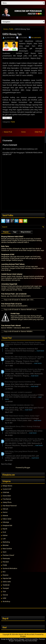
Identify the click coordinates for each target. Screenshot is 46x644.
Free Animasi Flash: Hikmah (11, 326)
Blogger (27, 468)
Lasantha (35, 639)
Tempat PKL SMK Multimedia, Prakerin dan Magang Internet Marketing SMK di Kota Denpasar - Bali (24, 358)
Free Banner (7, 499)
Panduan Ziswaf (8, 555)
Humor (5, 512)
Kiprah (5, 529)
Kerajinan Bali (7, 525)
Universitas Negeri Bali (9, 284)
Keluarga (6, 522)
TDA (4, 592)
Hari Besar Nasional (10, 506)
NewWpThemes (13, 639)
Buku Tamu (5, 246)
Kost (4, 532)
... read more (39, 351)
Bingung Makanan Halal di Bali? (12, 237)
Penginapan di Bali (8, 254)
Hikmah (5, 509)
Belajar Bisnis (7, 486)
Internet (5, 516)
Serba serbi (7, 582)
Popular (6, 232)
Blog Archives (26, 232)
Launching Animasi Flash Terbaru (13, 264)
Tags (15, 232)
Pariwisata (6, 558)
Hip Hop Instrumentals (30, 641)
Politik (11, 29)
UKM (4, 598)
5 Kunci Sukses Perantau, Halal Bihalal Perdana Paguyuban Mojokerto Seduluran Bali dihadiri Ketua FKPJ (24, 344)
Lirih (4, 539)
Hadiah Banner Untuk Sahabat (12, 274)
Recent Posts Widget (7, 464)
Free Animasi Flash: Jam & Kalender (14, 294)
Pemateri (6, 562)
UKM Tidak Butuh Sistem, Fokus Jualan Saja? (22, 416)
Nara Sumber (7, 549)
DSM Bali (6, 492)
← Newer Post (7, 132)
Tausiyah (6, 588)
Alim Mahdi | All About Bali (25, 634)
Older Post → (39, 132)
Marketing (6, 542)
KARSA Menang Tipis (12, 34)
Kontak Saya (15, 314)
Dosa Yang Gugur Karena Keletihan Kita (20, 382)
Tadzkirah (6, 585)
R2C (4, 572)
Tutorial (5, 595)
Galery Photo (7, 502)
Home (5, 29)
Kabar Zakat (7, 519)
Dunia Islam (7, 496)
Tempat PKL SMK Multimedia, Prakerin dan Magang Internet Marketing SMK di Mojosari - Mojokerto (24, 370)
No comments (36, 38)
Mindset (6, 545)
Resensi (6, 575)
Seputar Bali (7, 578)
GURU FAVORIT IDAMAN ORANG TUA (19, 405)
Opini (5, 552)
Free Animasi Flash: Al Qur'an (11, 304)
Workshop (6, 601)
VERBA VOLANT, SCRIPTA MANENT (18, 392)
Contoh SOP (7, 489)
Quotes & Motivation (10, 568)
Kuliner (5, 535)
